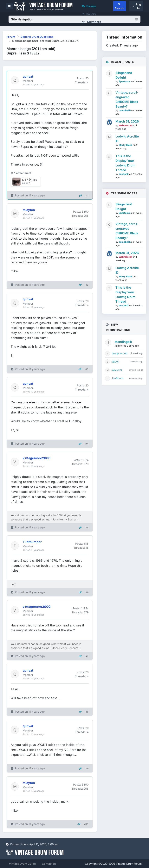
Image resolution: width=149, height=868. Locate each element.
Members (91, 22)
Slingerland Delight (124, 75)
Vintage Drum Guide (22, 864)
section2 (124, 174)
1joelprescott (120, 353)
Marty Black (126, 145)
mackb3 (117, 370)
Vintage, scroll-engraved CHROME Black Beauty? (127, 99)
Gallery (89, 14)
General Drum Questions (37, 37)
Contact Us (49, 864)
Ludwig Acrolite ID (127, 139)
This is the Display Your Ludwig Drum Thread (125, 163)
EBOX (115, 362)
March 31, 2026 (127, 121)
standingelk (123, 342)
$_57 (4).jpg (30, 180)
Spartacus (125, 81)
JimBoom (117, 378)
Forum (89, 6)
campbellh (125, 110)
